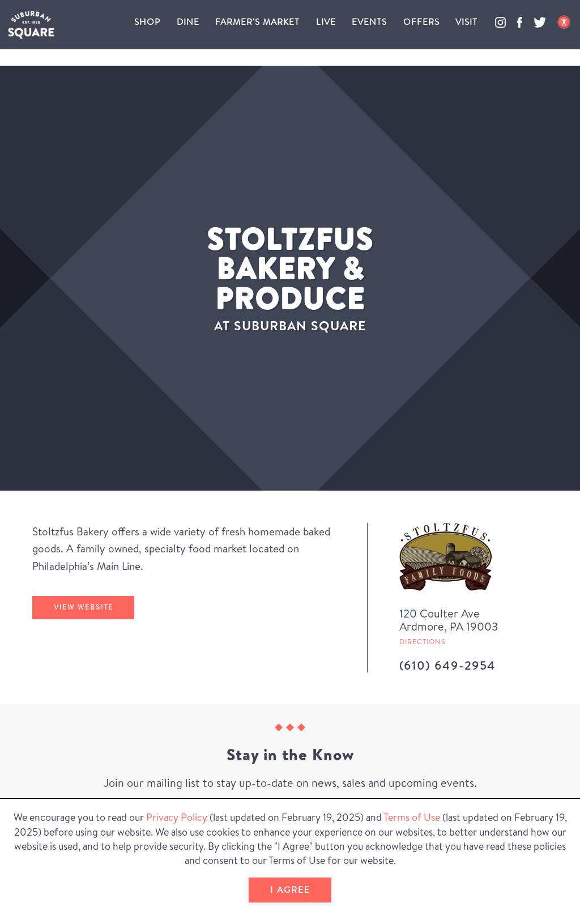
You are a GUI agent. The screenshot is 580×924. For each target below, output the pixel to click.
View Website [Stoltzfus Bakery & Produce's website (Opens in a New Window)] (84, 607)
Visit (466, 22)
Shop (147, 22)
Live (326, 22)
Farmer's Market (257, 22)
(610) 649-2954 (447, 665)
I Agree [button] (290, 890)
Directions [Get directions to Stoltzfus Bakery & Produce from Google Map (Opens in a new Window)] (423, 642)
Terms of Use (412, 817)
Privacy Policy (177, 817)
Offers (421, 22)
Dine (188, 22)
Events (369, 22)
